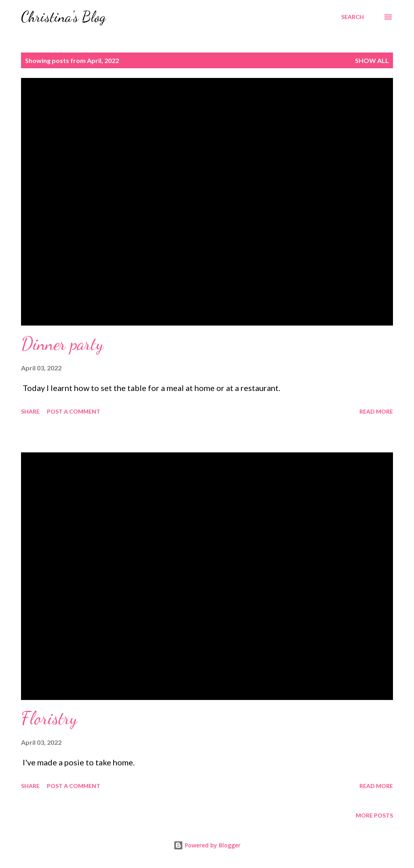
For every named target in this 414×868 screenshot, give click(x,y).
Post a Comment (74, 411)
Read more (376, 411)
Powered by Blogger (207, 845)
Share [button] (30, 411)
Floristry (49, 718)
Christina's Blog (63, 17)
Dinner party (62, 344)
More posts (374, 815)
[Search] (353, 17)
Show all (372, 60)
